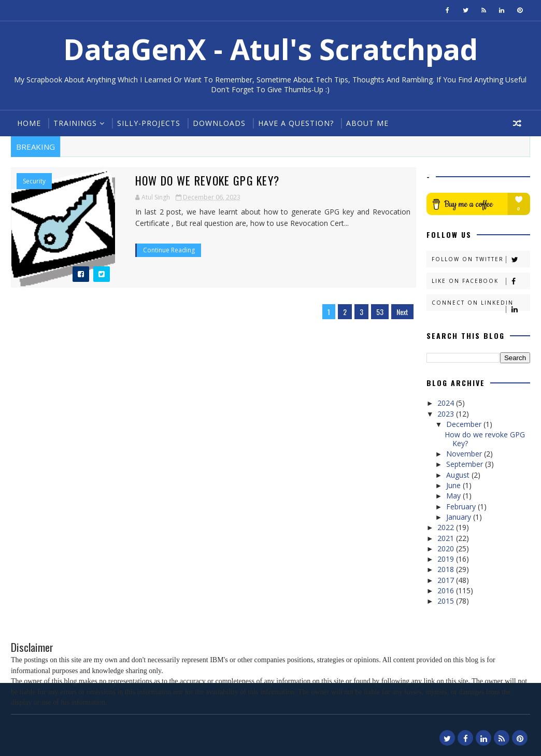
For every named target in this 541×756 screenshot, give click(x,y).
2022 (447, 527)
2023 (447, 414)
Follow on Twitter (481, 259)
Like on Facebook (481, 281)
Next (402, 312)
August (459, 475)
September (466, 464)
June (454, 485)
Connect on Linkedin (481, 305)
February (462, 507)
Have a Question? (296, 123)
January (460, 517)
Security (34, 181)
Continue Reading (169, 250)
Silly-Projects (149, 123)
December (465, 424)
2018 (447, 569)
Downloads (219, 123)
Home (29, 123)
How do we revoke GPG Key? (208, 180)
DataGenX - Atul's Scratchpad (270, 49)
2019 (447, 559)
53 (380, 312)
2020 (447, 548)
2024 (447, 403)
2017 (447, 580)
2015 (447, 601)
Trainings (75, 123)
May (454, 496)
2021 (447, 538)
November (465, 454)
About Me (367, 123)
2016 (447, 590)
